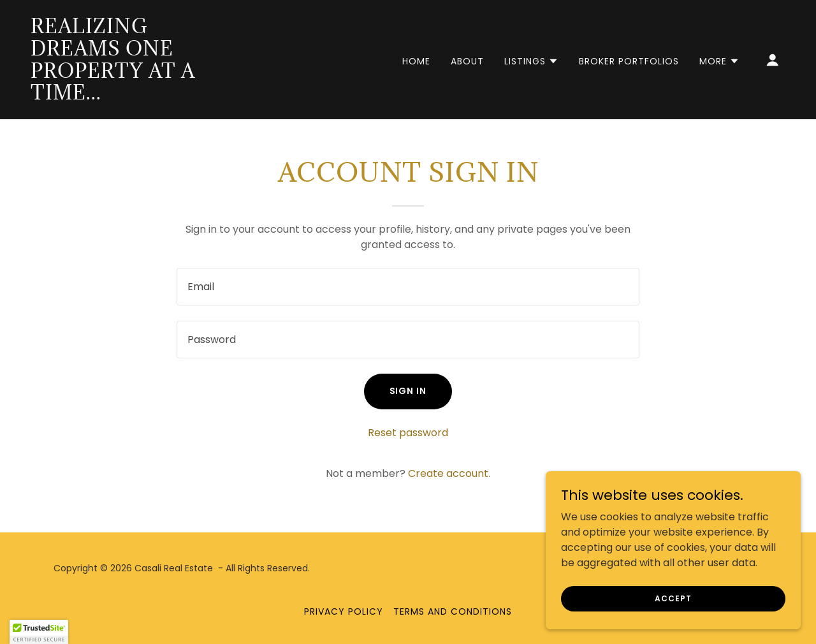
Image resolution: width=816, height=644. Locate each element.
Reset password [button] (408, 433)
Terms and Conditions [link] (453, 611)
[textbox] (408, 287)
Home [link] (416, 61)
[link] (136, 96)
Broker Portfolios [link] (629, 61)
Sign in (408, 391)
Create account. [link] (449, 473)
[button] (531, 61)
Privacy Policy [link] (344, 611)
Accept (673, 598)
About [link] (467, 61)
